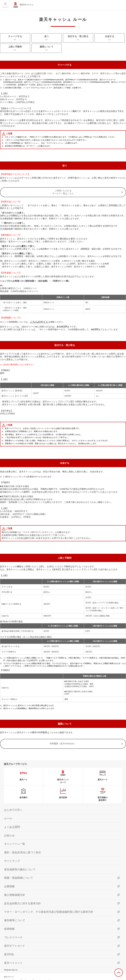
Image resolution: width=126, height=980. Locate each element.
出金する (110, 36)
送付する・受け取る (78, 36)
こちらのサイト (37, 318)
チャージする (15, 36)
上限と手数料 (15, 44)
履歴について (47, 44)
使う (47, 36)
